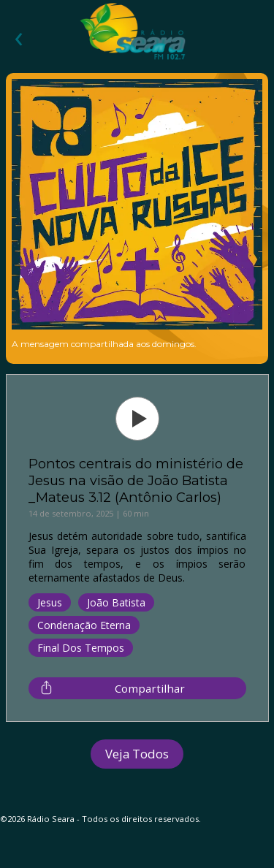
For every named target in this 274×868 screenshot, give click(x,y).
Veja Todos (137, 754)
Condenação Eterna (84, 625)
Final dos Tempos (81, 648)
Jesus (50, 602)
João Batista (116, 602)
